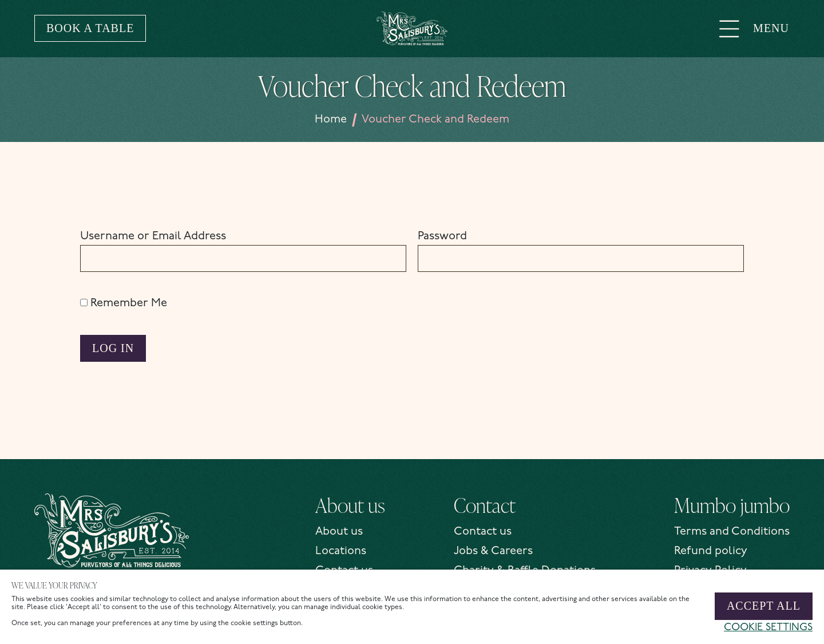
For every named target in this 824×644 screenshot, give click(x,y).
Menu (754, 28)
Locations (341, 551)
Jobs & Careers (493, 551)
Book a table (90, 28)
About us (339, 532)
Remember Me (124, 303)
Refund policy (711, 551)
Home (331, 120)
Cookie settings (768, 628)
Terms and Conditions (732, 532)
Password (442, 236)
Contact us (483, 532)
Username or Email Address (153, 236)
